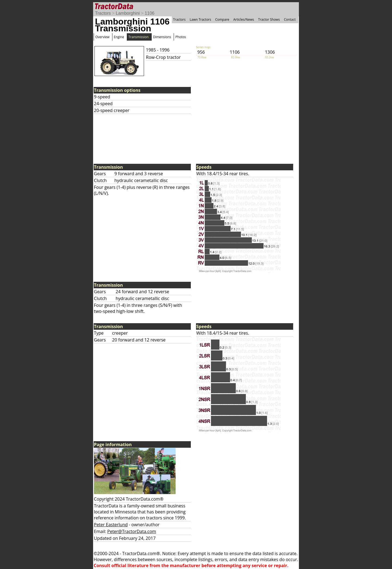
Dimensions (162, 37)
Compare (222, 19)
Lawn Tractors (200, 19)
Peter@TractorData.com (132, 531)
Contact (290, 19)
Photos (181, 37)
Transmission (139, 37)
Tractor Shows (269, 19)
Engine (119, 37)
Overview (102, 37)
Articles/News (244, 19)
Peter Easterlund (111, 525)
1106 (150, 13)
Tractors (103, 13)
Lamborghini (128, 13)
